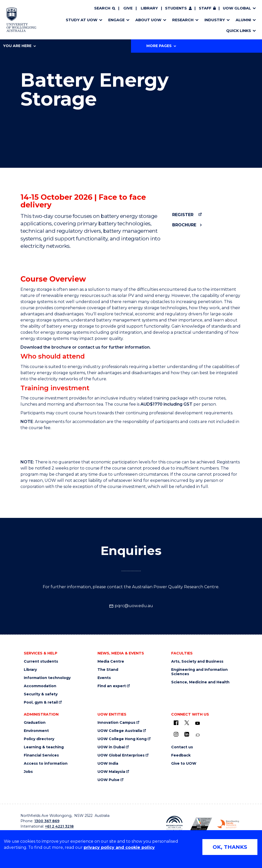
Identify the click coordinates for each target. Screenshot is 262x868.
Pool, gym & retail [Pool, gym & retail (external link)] (41, 702)
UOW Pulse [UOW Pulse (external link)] (108, 780)
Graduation (35, 723)
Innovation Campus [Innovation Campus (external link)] (116, 723)
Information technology (47, 678)
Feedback (181, 755)
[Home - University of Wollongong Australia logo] (21, 20)
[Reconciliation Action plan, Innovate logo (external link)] (174, 824)
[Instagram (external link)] (176, 734)
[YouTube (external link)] (198, 724)
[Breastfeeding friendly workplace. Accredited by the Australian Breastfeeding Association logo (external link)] (228, 824)
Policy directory (39, 739)
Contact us (182, 747)
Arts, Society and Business (197, 661)
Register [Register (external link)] (183, 215)
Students (176, 8)
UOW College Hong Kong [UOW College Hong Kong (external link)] (122, 739)
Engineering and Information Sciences (199, 672)
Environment (36, 731)
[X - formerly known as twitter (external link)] (187, 723)
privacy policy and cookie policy (119, 847)
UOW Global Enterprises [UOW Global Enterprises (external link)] (121, 755)
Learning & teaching (44, 747)
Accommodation (40, 686)
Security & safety (41, 694)
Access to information (46, 764)
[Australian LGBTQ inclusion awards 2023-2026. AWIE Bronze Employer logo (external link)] (201, 824)
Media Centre (111, 661)
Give (128, 8)
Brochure (184, 225)
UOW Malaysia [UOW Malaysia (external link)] (111, 772)
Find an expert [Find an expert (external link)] (112, 686)
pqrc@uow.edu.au (131, 606)
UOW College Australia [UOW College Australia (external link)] (120, 731)
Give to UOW (184, 764)
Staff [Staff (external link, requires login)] (205, 8)
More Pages (161, 46)
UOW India (108, 764)
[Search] (105, 8)
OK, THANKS (230, 847)
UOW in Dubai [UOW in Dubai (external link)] (111, 747)
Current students (41, 661)
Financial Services (41, 755)
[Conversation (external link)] (198, 735)
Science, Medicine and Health (200, 682)
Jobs (28, 772)
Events (104, 678)
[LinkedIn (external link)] (187, 734)
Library (149, 8)
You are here (19, 46)
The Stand (108, 670)
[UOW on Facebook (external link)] (176, 723)
